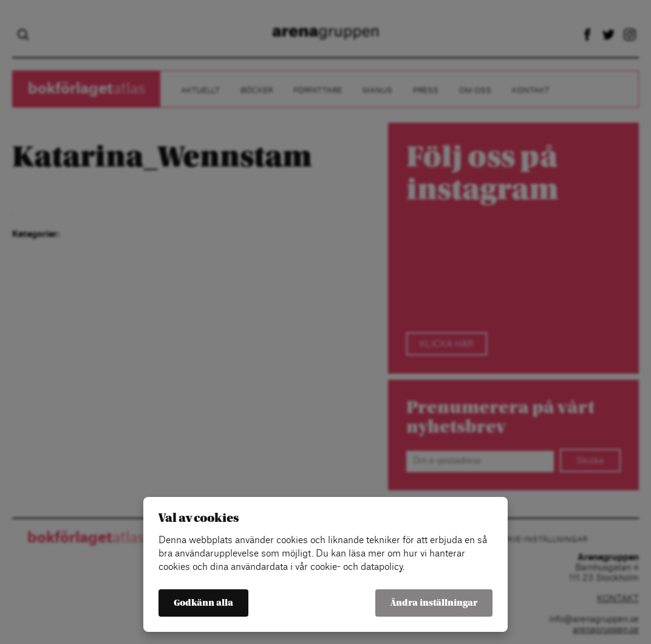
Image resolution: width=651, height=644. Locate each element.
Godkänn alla (203, 603)
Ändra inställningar (434, 603)
